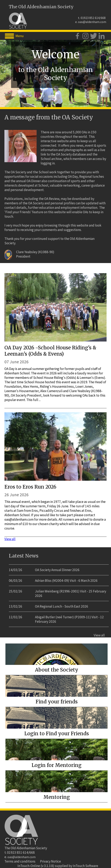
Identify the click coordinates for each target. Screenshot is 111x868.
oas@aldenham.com (92, 22)
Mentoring (57, 797)
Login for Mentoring (57, 765)
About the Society (57, 670)
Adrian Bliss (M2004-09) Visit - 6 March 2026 (66, 581)
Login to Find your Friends (57, 734)
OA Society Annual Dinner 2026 (57, 570)
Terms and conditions (20, 861)
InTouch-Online (29, 866)
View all (10, 539)
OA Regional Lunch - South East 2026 (62, 606)
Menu (20, 36)
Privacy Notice (50, 861)
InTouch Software (85, 866)
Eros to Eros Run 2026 (30, 487)
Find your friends (57, 702)
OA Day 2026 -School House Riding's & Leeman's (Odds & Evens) (50, 351)
